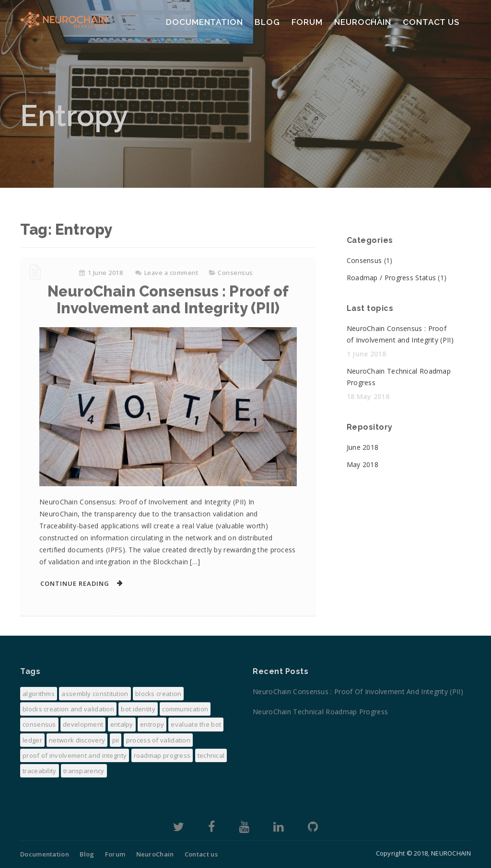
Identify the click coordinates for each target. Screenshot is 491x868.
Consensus (235, 273)
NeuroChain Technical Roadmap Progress (327, 712)
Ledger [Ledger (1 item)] (32, 740)
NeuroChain (363, 22)
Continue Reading (75, 583)
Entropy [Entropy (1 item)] (152, 724)
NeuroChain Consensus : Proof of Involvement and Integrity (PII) (168, 300)
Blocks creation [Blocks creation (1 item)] (158, 694)
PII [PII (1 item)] (116, 740)
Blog (267, 22)
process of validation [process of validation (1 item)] (158, 740)
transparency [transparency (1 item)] (84, 771)
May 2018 (362, 464)
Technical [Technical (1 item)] (211, 755)
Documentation (205, 22)
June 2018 (363, 447)
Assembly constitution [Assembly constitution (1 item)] (95, 694)
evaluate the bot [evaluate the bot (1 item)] (196, 724)
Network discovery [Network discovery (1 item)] (77, 740)
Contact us (431, 22)
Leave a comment (172, 273)
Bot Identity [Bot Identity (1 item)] (138, 709)
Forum (307, 22)
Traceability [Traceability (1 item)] (40, 771)
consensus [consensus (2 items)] (39, 724)
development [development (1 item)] (83, 724)
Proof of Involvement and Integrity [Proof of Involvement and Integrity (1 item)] (75, 755)
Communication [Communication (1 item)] (185, 709)
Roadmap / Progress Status (392, 278)
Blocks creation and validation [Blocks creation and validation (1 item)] (68, 709)
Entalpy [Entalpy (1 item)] (122, 724)
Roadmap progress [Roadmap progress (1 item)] (162, 755)
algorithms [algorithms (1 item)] (39, 694)
